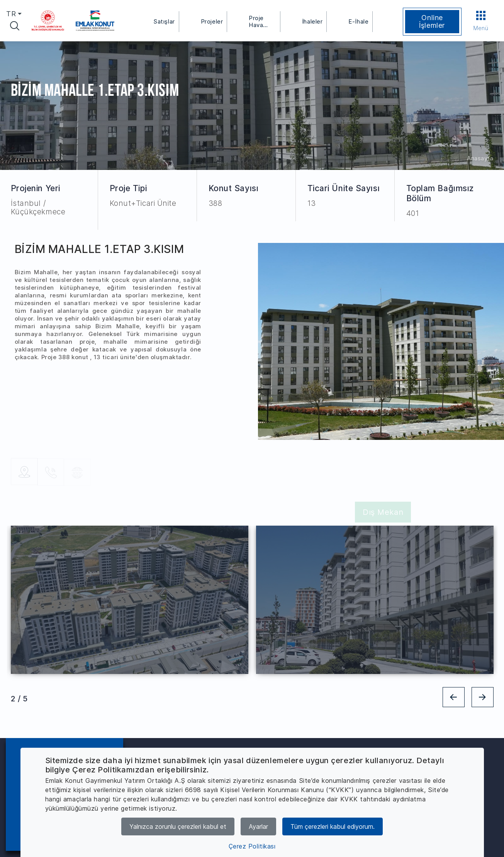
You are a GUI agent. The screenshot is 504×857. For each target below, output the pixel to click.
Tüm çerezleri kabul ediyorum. (333, 826)
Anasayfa (480, 158)
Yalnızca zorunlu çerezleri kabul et (178, 826)
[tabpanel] (130, 600)
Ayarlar (258, 826)
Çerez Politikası (252, 846)
